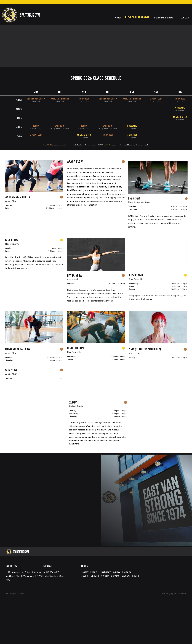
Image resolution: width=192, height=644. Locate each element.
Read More (72, 190)
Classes (145, 17)
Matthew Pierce (180, 566)
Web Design (166, 566)
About (118, 18)
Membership (132, 17)
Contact (185, 18)
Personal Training (164, 18)
